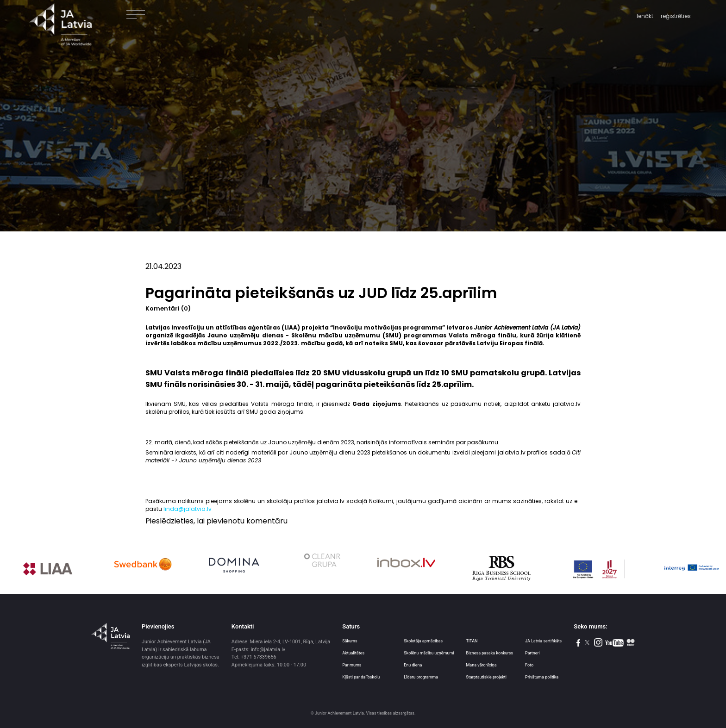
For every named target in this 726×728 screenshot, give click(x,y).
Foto (529, 665)
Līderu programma (421, 677)
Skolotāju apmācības (423, 641)
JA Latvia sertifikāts (543, 641)
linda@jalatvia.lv (188, 509)
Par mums (352, 665)
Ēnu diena (413, 665)
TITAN (472, 641)
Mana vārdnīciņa (481, 665)
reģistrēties (676, 16)
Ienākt (645, 16)
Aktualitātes (353, 653)
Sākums (350, 641)
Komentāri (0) (168, 308)
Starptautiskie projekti (486, 677)
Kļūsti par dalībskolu (361, 677)
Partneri (532, 653)
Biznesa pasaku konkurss (489, 653)
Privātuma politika (542, 677)
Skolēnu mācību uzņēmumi (429, 653)
